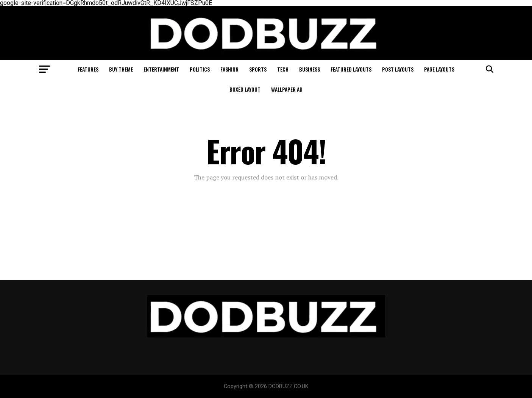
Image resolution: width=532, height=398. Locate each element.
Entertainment (161, 69)
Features (88, 69)
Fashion (229, 69)
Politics (200, 69)
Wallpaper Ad (287, 89)
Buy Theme (121, 69)
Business (310, 69)
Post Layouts (398, 69)
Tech (283, 69)
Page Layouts (439, 69)
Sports (258, 69)
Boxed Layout (245, 89)
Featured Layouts (351, 69)
